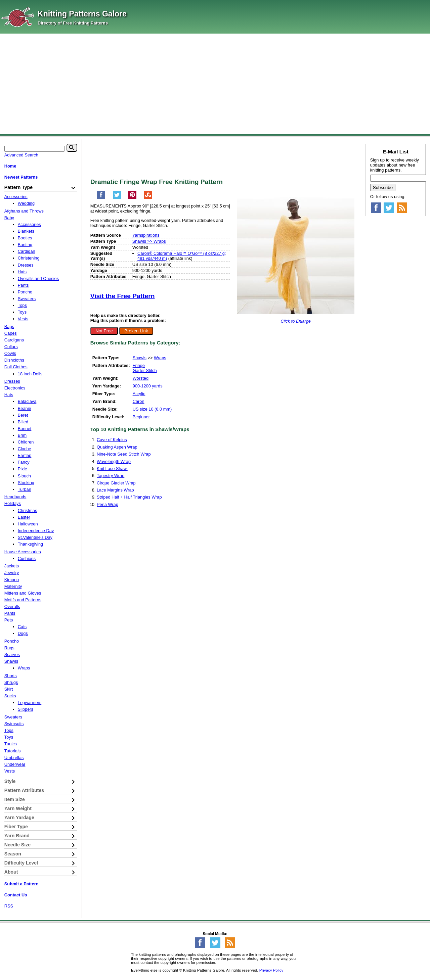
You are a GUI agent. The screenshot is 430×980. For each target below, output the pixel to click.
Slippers (26, 709)
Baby (9, 218)
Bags (9, 326)
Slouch (24, 476)
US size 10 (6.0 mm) (152, 409)
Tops (22, 305)
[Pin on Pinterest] (132, 198)
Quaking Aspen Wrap (117, 447)
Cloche (25, 449)
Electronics (15, 388)
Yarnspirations (146, 235)
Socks (10, 696)
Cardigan (27, 251)
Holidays (13, 503)
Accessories (16, 197)
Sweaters (27, 299)
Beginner (141, 417)
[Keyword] (34, 149)
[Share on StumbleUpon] (148, 198)
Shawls (140, 358)
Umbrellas (14, 758)
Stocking (26, 483)
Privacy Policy (271, 970)
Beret (23, 415)
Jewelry (12, 573)
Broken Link (136, 331)
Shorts (11, 676)
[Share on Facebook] (101, 198)
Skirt (9, 689)
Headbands (15, 497)
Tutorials (13, 751)
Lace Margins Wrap (115, 490)
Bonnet (25, 429)
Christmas (28, 510)
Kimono (12, 580)
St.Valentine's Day (35, 537)
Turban (25, 489)
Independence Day (36, 531)
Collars (11, 347)
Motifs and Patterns (23, 600)
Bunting (25, 245)
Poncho (25, 292)
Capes (11, 333)
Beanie (25, 408)
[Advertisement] (215, 84)
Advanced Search (21, 155)
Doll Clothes (16, 367)
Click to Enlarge (296, 321)
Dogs (23, 633)
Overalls (12, 606)
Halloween (28, 524)
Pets (9, 620)
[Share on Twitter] (117, 198)
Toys (22, 312)
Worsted (141, 378)
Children (26, 442)
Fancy (24, 462)
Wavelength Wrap (114, 461)
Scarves (12, 655)
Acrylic (139, 394)
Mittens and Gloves (23, 593)
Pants (23, 285)
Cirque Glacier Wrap (116, 483)
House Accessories (23, 552)
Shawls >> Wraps (149, 241)
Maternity (13, 586)
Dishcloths (14, 360)
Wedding (26, 203)
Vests (23, 319)
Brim (22, 435)
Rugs (9, 648)
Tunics (11, 744)
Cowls (10, 353)
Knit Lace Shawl (112, 469)
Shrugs (11, 682)
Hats (22, 272)
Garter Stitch (145, 370)
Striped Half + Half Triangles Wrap (129, 497)
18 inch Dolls (30, 374)
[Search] (72, 148)
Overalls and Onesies (38, 278)
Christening (29, 258)
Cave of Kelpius (112, 440)
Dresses (26, 265)
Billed (23, 422)
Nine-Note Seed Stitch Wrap (124, 454)
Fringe (139, 365)
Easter (24, 517)
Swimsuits (14, 724)
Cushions (27, 558)
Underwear (15, 764)
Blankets (26, 231)
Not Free (104, 331)
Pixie (23, 469)
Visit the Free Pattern (123, 296)
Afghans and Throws (24, 211)
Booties (25, 238)
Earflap (25, 455)
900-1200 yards (148, 386)
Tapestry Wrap (111, 476)
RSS (9, 906)
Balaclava (27, 401)
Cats (22, 627)
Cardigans (14, 340)
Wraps (160, 358)
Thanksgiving (30, 544)
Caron (139, 401)
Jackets (12, 566)
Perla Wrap (107, 504)
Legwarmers (30, 703)
